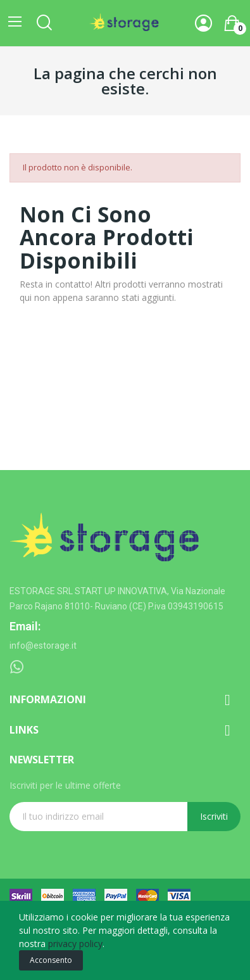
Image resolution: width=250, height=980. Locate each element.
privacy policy (75, 944)
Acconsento (51, 960)
